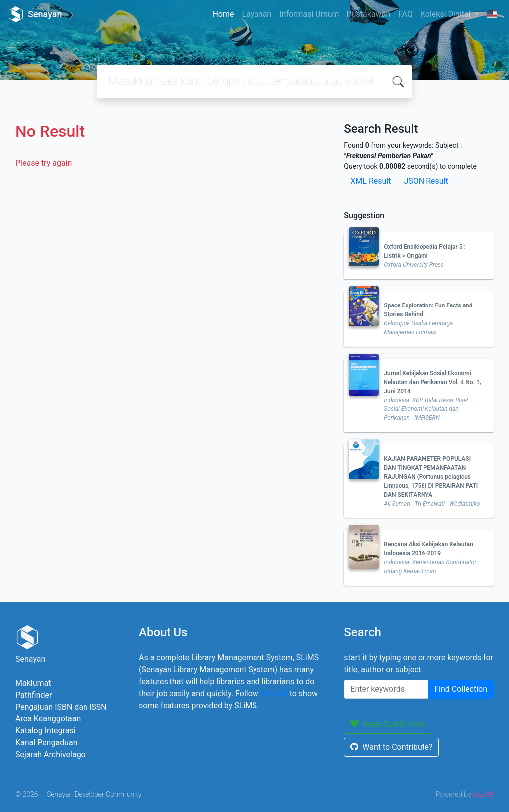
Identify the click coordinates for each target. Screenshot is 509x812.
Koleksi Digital (447, 14)
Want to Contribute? (391, 747)
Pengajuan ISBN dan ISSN (61, 707)
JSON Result (426, 181)
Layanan (256, 14)
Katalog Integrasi (45, 731)
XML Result (371, 181)
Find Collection (461, 689)
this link (274, 693)
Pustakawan (369, 14)
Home (223, 14)
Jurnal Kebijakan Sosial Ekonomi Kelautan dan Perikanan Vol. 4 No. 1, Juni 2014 (432, 382)
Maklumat (33, 683)
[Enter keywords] (386, 689)
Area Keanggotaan (48, 719)
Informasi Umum (309, 14)
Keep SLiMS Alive (388, 724)
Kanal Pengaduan (46, 743)
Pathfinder (34, 695)
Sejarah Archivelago (50, 755)
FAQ (405, 14)
